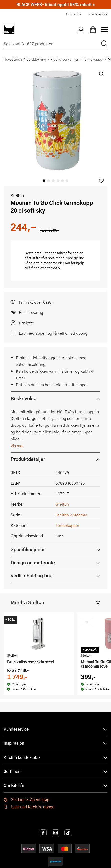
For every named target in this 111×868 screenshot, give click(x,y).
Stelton (17, 196)
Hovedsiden (13, 59)
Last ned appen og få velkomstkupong (53, 333)
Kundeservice (98, 14)
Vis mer (17, 445)
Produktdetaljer (28, 459)
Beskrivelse (23, 398)
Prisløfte (26, 323)
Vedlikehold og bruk (32, 576)
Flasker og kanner (65, 59)
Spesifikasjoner (28, 549)
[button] (101, 181)
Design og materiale (33, 562)
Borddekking (36, 59)
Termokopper (93, 59)
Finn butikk (74, 14)
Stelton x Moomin (71, 515)
